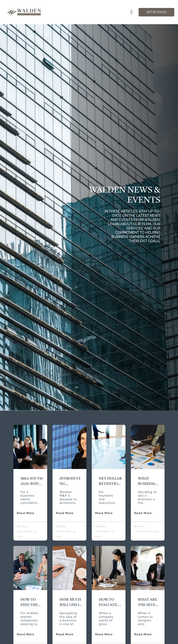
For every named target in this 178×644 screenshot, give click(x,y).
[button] (132, 12)
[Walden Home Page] (24, 12)
